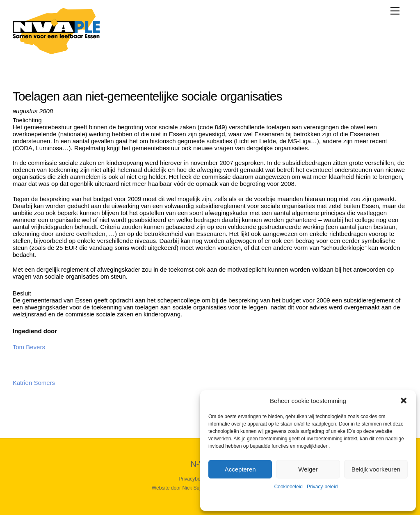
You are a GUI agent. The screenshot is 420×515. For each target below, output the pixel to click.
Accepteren (240, 469)
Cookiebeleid (289, 487)
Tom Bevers (29, 347)
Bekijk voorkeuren (376, 469)
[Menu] (395, 11)
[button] (404, 401)
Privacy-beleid (322, 487)
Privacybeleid (193, 479)
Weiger (308, 469)
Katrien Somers (34, 383)
